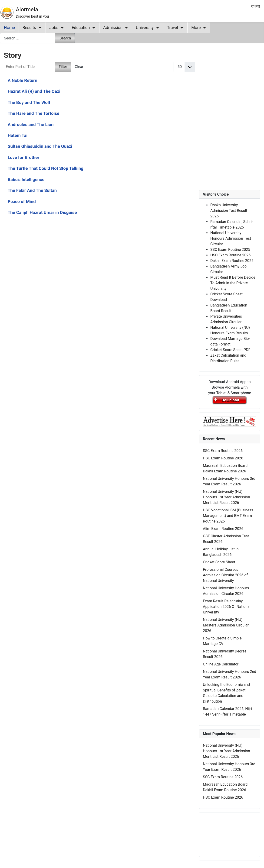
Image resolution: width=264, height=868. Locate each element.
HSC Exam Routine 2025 (230, 255)
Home (9, 28)
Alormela (27, 10)
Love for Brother (23, 158)
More (196, 28)
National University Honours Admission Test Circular (231, 238)
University (145, 28)
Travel (173, 28)
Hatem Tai (18, 136)
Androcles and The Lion (31, 125)
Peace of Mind (22, 202)
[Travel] (181, 28)
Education (81, 28)
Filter (63, 67)
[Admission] (125, 28)
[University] (157, 28)
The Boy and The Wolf (29, 103)
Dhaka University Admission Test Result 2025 (229, 211)
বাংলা (256, 6)
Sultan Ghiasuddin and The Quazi (40, 146)
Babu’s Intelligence (26, 180)
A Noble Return (22, 81)
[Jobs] (61, 28)
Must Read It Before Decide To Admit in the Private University (233, 283)
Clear (79, 67)
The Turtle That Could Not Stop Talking (46, 168)
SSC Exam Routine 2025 (230, 250)
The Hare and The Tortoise (33, 113)
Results (29, 28)
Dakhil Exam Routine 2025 (232, 261)
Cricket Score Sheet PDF (230, 350)
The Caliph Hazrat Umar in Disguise (42, 213)
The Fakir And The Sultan (32, 190)
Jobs (54, 28)
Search (65, 38)
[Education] (93, 28)
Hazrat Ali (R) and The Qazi (34, 91)
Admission (113, 28)
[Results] (39, 28)
